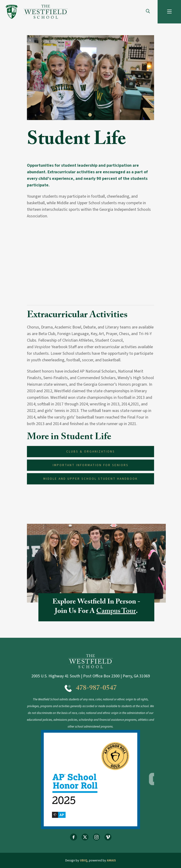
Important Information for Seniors (91, 465)
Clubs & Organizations (91, 451)
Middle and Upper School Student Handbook (90, 479)
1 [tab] (91, 115)
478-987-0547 (96, 689)
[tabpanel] (90, 78)
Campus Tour (116, 612)
